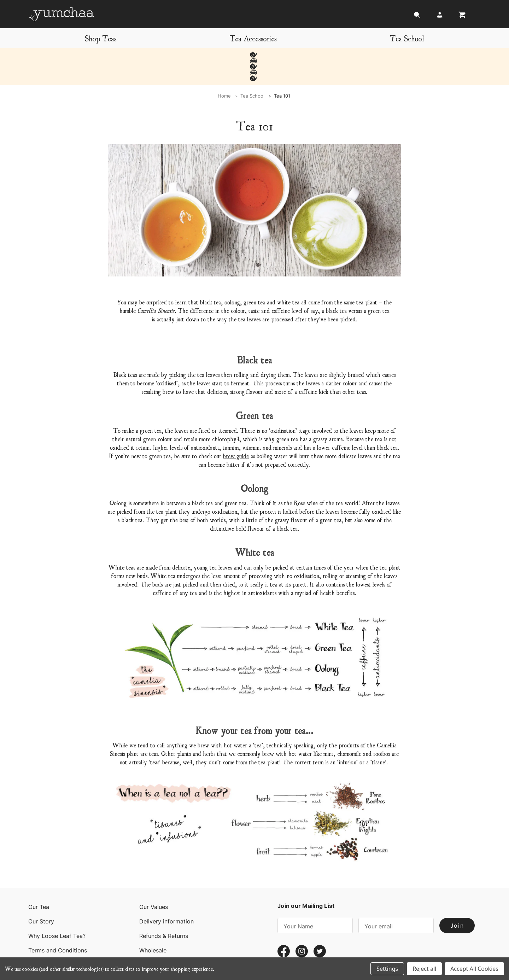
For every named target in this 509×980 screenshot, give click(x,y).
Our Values (154, 883)
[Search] (417, 17)
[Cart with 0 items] (460, 17)
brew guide (236, 432)
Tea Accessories (253, 38)
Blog (145, 941)
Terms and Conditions (58, 927)
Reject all (424, 969)
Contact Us (43, 941)
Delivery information (166, 898)
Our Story (41, 898)
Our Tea (39, 883)
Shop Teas (101, 38)
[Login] (440, 17)
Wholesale (153, 927)
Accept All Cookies (474, 969)
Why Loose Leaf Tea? (57, 912)
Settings (387, 969)
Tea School (407, 38)
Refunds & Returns (164, 912)
